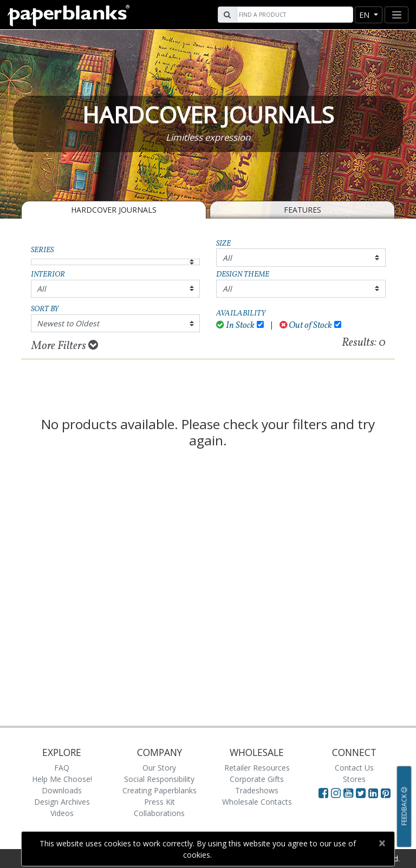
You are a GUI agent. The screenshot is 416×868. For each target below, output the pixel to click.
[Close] (382, 843)
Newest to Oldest (68, 323)
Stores (354, 779)
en (365, 15)
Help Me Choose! (62, 779)
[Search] (294, 15)
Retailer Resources (257, 768)
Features (303, 210)
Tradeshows (257, 790)
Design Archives (62, 802)
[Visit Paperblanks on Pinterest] (386, 793)
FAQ (62, 768)
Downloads (62, 790)
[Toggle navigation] (396, 15)
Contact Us (354, 768)
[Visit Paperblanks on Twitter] (362, 793)
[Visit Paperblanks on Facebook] (323, 793)
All (227, 258)
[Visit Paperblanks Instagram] (336, 793)
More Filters (65, 346)
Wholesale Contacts (257, 802)
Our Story (159, 768)
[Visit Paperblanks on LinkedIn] (375, 793)
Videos (62, 813)
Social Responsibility (159, 779)
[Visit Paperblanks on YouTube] (350, 793)
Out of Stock (306, 325)
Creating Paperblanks (160, 790)
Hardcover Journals (114, 210)
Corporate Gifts (257, 779)
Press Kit (160, 802)
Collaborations (159, 813)
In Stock (235, 325)
